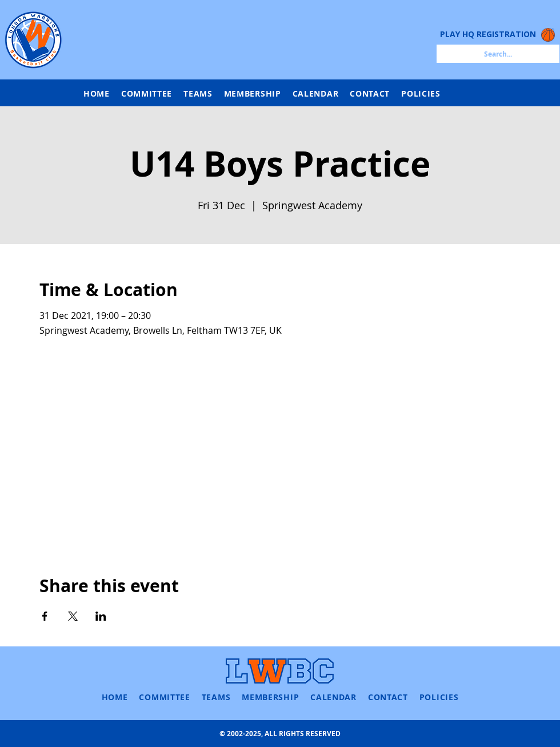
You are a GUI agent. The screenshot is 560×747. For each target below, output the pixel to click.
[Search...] (498, 54)
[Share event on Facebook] (45, 616)
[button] (198, 93)
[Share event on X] (73, 616)
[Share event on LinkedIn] (101, 616)
